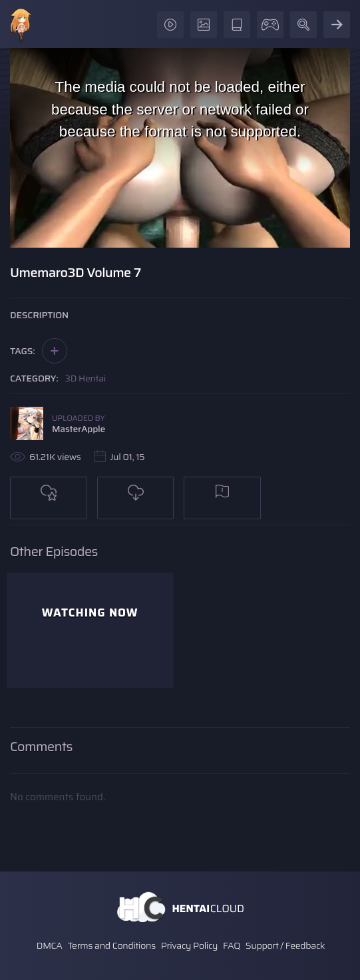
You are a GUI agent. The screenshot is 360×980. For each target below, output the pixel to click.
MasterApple (79, 429)
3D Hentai (86, 378)
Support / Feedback (285, 945)
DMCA (50, 945)
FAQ (232, 945)
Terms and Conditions (111, 945)
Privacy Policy (190, 945)
